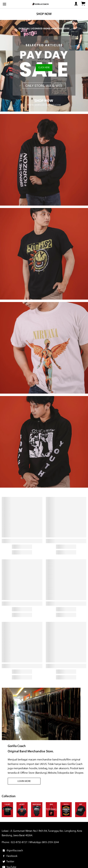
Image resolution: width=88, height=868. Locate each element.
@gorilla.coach (12, 851)
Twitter (8, 862)
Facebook (10, 856)
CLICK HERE (44, 68)
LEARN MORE (24, 781)
